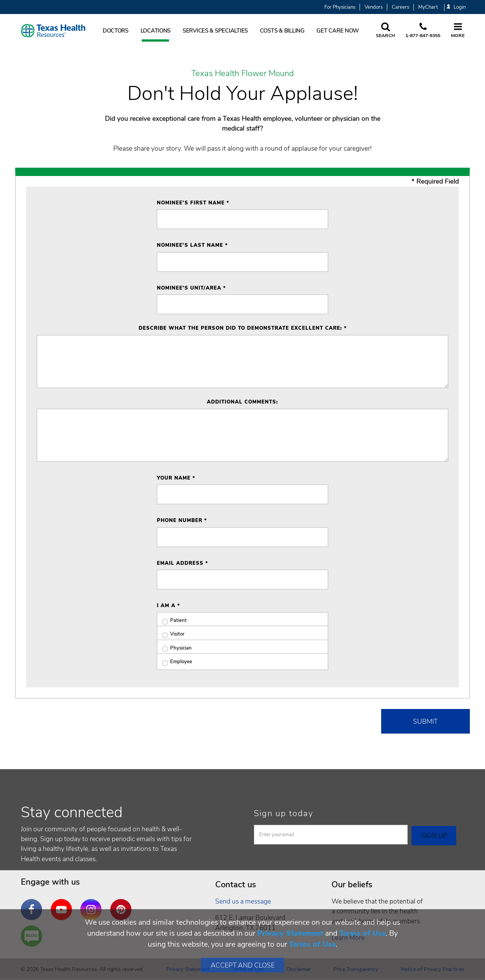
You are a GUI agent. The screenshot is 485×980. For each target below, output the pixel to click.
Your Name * (176, 478)
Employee (174, 662)
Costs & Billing (282, 31)
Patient (172, 621)
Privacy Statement (290, 933)
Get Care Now (338, 31)
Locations (156, 31)
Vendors (374, 7)
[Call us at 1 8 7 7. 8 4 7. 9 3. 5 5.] (423, 31)
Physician (174, 648)
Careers (401, 7)
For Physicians (340, 7)
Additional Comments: (242, 402)
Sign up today (284, 813)
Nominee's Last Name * (192, 245)
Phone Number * (182, 520)
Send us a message (243, 901)
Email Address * (182, 563)
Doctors (116, 31)
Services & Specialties (215, 31)
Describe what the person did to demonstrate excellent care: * (243, 328)
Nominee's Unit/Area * (191, 288)
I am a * (168, 606)
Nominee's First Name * (193, 203)
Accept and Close (243, 965)
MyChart (428, 7)
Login (456, 7)
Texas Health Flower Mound (243, 74)
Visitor (171, 634)
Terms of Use (362, 933)
